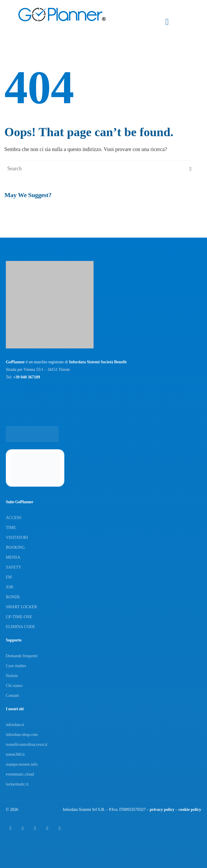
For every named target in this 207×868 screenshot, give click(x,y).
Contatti (12, 696)
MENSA (13, 557)
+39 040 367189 (27, 377)
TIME (11, 528)
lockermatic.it (17, 784)
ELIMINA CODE (20, 627)
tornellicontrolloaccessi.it (27, 745)
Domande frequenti (22, 656)
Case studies (16, 666)
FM (9, 577)
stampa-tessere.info (22, 764)
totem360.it (15, 754)
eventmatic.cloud (20, 774)
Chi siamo (14, 686)
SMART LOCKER (21, 607)
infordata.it (15, 725)
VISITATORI (17, 538)
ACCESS (14, 518)
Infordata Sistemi (77, 810)
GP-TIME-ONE (19, 617)
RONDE (13, 597)
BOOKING (15, 547)
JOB (10, 587)
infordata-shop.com (22, 735)
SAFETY (14, 567)
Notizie (12, 676)
